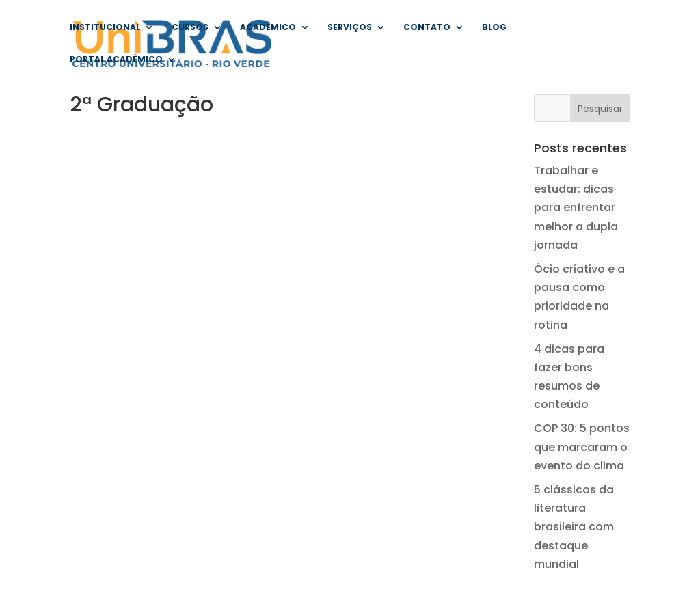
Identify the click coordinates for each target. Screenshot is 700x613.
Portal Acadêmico (116, 60)
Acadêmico (268, 28)
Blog (494, 28)
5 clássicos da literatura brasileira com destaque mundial (574, 527)
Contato (427, 28)
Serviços (350, 28)
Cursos (190, 28)
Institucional (105, 28)
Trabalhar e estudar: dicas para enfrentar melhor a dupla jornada (576, 208)
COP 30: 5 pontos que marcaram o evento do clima (582, 447)
